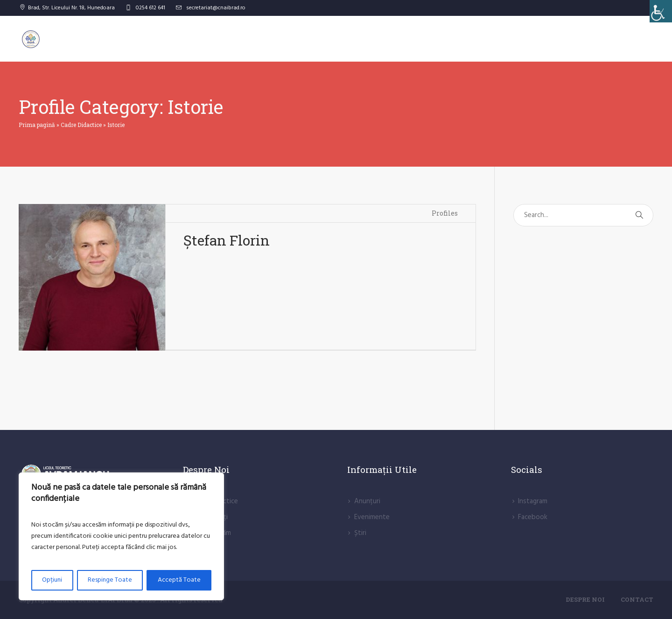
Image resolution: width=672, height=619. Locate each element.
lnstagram (533, 501)
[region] (121, 536)
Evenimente (372, 517)
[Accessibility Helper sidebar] (661, 11)
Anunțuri (367, 501)
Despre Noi (585, 599)
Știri (360, 533)
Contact (637, 599)
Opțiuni (52, 580)
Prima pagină (37, 125)
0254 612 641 (150, 8)
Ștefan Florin (227, 240)
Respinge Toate (110, 580)
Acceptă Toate (179, 580)
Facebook (533, 517)
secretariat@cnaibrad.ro (216, 8)
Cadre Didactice (81, 125)
